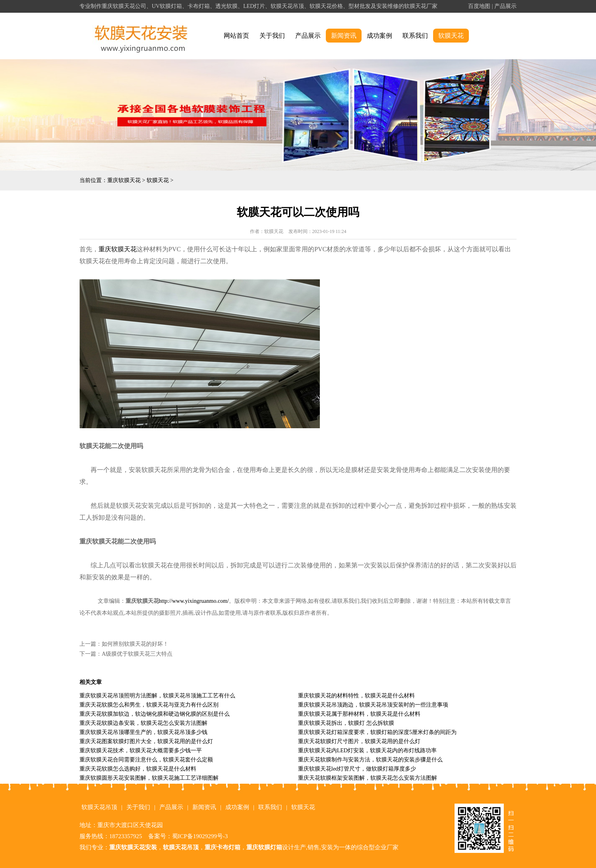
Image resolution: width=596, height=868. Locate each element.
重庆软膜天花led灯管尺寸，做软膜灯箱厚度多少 (357, 769)
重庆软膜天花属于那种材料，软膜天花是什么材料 (359, 714)
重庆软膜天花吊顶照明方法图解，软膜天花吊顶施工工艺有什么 (157, 696)
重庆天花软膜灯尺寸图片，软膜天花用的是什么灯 (359, 741)
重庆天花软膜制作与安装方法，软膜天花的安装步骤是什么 (370, 760)
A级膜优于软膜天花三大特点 (137, 654)
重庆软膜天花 (124, 180)
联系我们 (415, 36)
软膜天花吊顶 (99, 807)
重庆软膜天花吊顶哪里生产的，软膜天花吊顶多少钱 (143, 732)
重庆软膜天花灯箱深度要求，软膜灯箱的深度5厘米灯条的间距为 (377, 732)
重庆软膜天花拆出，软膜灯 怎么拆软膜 (346, 723)
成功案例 (379, 36)
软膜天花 (451, 36)
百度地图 (479, 6)
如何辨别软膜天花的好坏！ (135, 644)
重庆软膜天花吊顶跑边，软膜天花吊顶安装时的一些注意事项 (373, 705)
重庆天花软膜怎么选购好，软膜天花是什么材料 (138, 769)
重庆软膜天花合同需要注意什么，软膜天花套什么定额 (146, 760)
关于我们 (272, 36)
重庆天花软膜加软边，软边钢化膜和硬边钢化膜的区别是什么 (155, 714)
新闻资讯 (344, 36)
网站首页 (236, 36)
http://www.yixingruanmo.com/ (194, 601)
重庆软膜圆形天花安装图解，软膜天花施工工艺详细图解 (149, 778)
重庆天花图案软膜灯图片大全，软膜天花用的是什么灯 (146, 741)
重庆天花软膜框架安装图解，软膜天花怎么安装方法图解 (368, 778)
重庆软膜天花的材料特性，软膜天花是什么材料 (356, 696)
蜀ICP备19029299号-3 (200, 836)
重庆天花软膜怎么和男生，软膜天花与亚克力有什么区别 (149, 705)
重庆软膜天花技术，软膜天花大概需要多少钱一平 (141, 751)
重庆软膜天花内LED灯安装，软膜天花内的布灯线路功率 (367, 751)
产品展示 (505, 6)
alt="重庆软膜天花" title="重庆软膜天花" (141, 36)
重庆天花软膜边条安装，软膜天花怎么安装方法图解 (143, 723)
